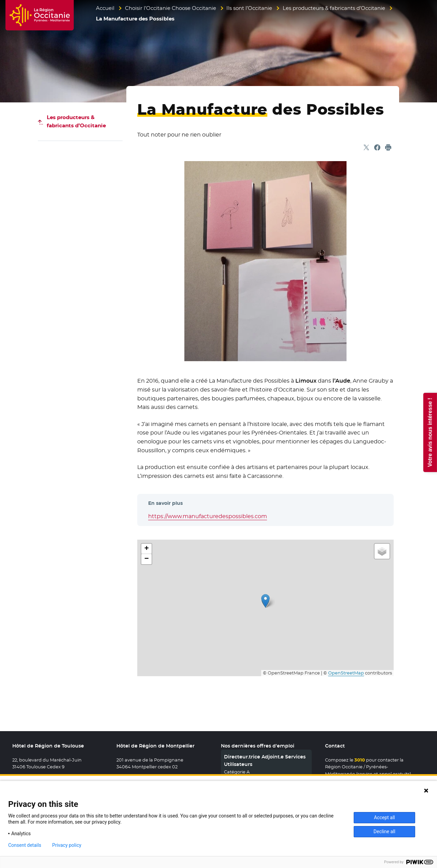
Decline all (384, 831)
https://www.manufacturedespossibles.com (208, 516)
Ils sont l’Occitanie (249, 8)
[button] (265, 601)
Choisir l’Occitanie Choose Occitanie (171, 8)
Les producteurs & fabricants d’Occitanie (334, 8)
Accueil (105, 8)
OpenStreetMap (346, 673)
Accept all (384, 817)
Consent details (25, 845)
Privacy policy (67, 845)
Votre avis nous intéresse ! (430, 432)
